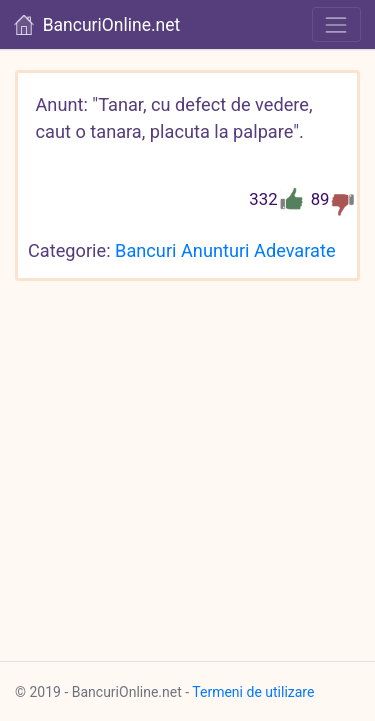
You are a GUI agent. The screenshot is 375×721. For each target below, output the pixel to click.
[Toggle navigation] (336, 24)
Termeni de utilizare (253, 692)
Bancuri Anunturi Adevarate (225, 250)
